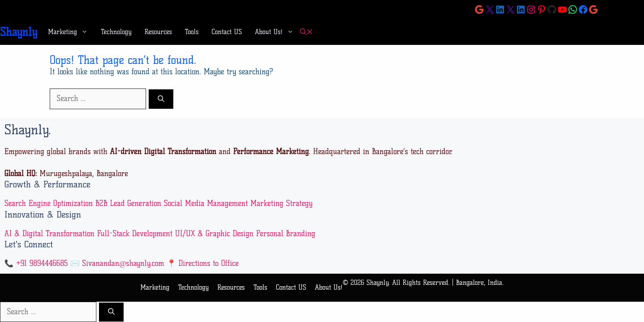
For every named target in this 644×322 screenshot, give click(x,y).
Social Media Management (206, 203)
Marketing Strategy (281, 203)
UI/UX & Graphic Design (214, 234)
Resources (158, 32)
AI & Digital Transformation (49, 234)
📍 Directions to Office (203, 263)
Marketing (71, 32)
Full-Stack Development (134, 234)
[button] (306, 32)
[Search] (161, 99)
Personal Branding (285, 234)
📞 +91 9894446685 (36, 263)
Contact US (227, 32)
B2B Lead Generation (128, 203)
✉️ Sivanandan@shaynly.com (117, 263)
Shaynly (19, 32)
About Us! (277, 32)
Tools (192, 32)
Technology (116, 32)
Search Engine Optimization (49, 203)
